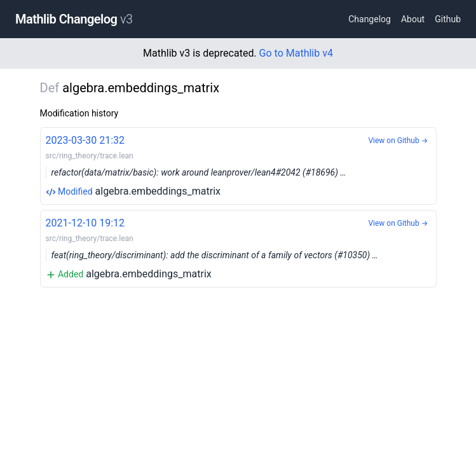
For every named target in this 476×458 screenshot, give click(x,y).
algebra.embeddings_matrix (238, 165)
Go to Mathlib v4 (296, 53)
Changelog (370, 19)
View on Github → (398, 141)
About (413, 19)
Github (448, 19)
